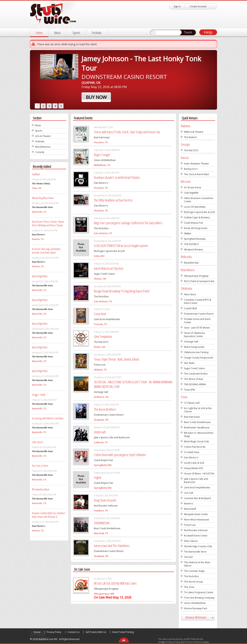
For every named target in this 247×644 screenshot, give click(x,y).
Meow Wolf (190, 509)
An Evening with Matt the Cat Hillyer (48, 418)
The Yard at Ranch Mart (197, 174)
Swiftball (36, 174)
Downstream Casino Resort (199, 314)
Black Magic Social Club (197, 441)
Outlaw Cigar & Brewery (197, 217)
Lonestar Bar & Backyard (197, 498)
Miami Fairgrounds (194, 347)
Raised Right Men (40, 276)
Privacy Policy (54, 632)
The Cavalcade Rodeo (196, 374)
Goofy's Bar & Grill (194, 463)
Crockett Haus (192, 452)
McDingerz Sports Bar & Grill (199, 212)
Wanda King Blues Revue (43, 198)
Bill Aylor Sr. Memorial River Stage (199, 434)
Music (58, 33)
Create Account (198, 6)
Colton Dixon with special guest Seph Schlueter (120, 455)
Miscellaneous (43, 147)
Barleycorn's (191, 169)
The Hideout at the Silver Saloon (197, 564)
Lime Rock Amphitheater (197, 487)
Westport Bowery (193, 250)
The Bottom (190, 137)
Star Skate (189, 363)
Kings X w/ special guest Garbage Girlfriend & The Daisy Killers (128, 223)
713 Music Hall (192, 403)
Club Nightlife (191, 193)
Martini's (189, 504)
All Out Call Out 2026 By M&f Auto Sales (115, 583)
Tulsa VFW (189, 390)
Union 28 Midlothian (195, 603)
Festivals (97, 33)
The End (188, 557)
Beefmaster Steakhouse (197, 428)
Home (39, 33)
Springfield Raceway (195, 239)
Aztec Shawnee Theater (197, 164)
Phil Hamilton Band (40, 489)
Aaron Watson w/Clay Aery (109, 268)
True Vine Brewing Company (199, 598)
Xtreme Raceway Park (196, 608)
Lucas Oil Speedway (195, 207)
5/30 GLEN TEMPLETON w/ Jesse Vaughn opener (121, 246)
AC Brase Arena (193, 187)
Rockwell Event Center (196, 536)
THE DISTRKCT (192, 244)
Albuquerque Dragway (196, 276)
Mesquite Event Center (196, 514)
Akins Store (190, 294)
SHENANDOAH (102, 523)
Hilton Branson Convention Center (199, 200)
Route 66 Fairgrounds (196, 228)
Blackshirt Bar (191, 263)
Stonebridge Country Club (198, 546)
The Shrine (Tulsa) (193, 379)
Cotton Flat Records (195, 447)
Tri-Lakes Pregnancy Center (199, 592)
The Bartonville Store (195, 552)
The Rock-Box (191, 576)
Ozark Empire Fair (194, 223)
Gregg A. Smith (39, 395)
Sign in (177, 6)
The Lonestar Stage (194, 571)
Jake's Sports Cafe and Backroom (196, 481)
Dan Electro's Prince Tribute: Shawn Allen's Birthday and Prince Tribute (48, 223)
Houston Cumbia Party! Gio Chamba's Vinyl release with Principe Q (49, 515)
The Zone (189, 587)
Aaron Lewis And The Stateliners (112, 546)
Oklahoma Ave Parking (196, 352)
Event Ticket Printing (123, 632)
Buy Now (96, 97)
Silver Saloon (191, 541)
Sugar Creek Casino (195, 368)
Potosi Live (190, 525)
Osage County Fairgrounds (199, 358)
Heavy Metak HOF (194, 468)
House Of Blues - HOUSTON (199, 474)
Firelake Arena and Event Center (197, 321)
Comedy (40, 152)
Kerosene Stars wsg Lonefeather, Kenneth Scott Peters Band (46, 251)
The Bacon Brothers (105, 409)
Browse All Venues (201, 617)
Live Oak (189, 493)
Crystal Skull (190, 308)
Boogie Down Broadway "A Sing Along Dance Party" (122, 291)
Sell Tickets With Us (96, 632)
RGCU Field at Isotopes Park (199, 281)
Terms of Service (194, 642)
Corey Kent (100, 314)
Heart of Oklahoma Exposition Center (194, 335)
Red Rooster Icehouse (196, 530)
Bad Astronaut (192, 417)
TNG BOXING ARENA (195, 384)
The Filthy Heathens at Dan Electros (113, 200)
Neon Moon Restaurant (197, 520)
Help (208, 32)
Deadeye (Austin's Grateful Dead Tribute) (117, 177)
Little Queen (37, 442)
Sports (76, 33)
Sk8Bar (188, 233)
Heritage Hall (191, 342)
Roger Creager (102, 155)
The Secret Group (193, 582)
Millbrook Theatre (194, 132)
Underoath (100, 432)
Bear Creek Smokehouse (197, 422)
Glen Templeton (103, 337)
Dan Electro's (191, 458)
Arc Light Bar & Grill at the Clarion (198, 410)
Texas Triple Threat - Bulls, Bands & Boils (117, 359)
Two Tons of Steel (40, 466)
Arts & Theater (43, 136)
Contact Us (73, 632)
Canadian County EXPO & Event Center (198, 301)
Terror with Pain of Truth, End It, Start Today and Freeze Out (127, 132)
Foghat (98, 477)
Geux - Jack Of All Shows (197, 328)
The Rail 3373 (191, 150)
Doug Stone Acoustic (105, 500)
